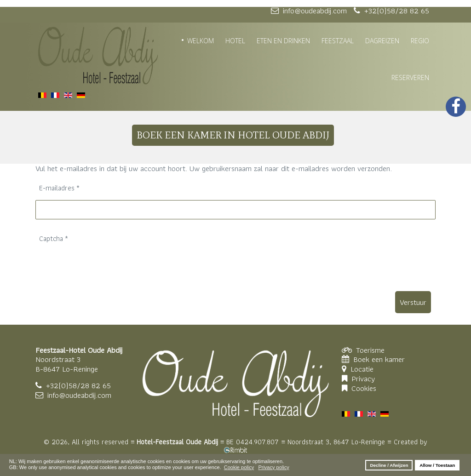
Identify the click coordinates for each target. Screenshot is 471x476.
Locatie (363, 369)
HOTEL (235, 41)
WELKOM (201, 41)
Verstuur (413, 302)
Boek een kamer (379, 359)
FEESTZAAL (338, 41)
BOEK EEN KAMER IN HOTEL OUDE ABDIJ (233, 135)
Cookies (364, 388)
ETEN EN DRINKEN (283, 41)
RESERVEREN (410, 77)
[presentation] (105, 269)
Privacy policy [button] (273, 467)
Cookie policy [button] (239, 467)
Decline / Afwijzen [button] (389, 465)
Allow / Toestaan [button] (437, 465)
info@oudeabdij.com (79, 395)
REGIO (420, 41)
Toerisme (370, 350)
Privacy (363, 379)
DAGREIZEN (382, 41)
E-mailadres (59, 188)
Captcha (54, 238)
